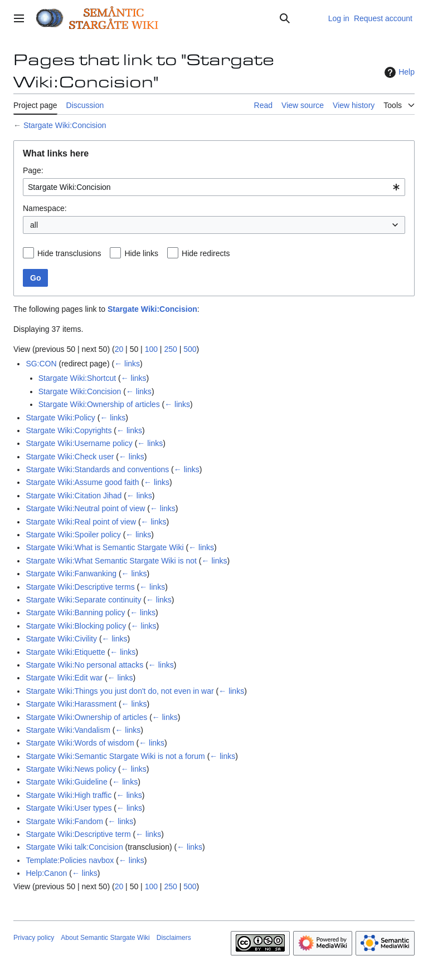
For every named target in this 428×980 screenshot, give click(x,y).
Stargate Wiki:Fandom (64, 821)
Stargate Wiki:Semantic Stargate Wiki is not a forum (115, 756)
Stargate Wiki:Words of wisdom (80, 743)
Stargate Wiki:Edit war (64, 678)
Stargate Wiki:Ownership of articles (99, 404)
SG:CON (41, 364)
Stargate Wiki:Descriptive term (78, 834)
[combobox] (214, 187)
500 (190, 349)
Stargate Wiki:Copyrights (69, 430)
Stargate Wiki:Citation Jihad (74, 496)
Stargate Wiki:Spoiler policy (73, 535)
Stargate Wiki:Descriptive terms (80, 587)
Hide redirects (206, 253)
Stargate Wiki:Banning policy (75, 612)
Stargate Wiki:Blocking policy (76, 626)
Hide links (141, 253)
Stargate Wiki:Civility (61, 639)
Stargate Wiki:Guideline (66, 782)
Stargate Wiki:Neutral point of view (85, 508)
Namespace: (45, 208)
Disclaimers (174, 938)
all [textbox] (34, 225)
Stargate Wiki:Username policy (79, 443)
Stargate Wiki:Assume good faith (82, 482)
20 (119, 349)
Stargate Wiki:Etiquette (65, 652)
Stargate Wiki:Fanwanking (71, 574)
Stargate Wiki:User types (69, 808)
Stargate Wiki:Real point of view (81, 522)
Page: (33, 170)
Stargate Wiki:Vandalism (68, 730)
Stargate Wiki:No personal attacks (84, 665)
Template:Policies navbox (70, 860)
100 (151, 349)
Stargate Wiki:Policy (60, 418)
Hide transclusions (69, 253)
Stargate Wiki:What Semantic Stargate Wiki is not (111, 561)
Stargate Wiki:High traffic (69, 795)
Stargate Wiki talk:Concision (74, 847)
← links (127, 364)
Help (398, 72)
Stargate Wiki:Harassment (71, 704)
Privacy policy (34, 938)
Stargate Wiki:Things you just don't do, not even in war (120, 691)
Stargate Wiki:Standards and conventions (97, 469)
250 (170, 349)
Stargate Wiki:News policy (71, 769)
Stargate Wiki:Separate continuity (83, 600)
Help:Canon (46, 873)
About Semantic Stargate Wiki (105, 938)
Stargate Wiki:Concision (65, 125)
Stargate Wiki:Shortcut (77, 378)
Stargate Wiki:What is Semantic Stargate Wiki (104, 547)
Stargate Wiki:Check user (70, 457)
